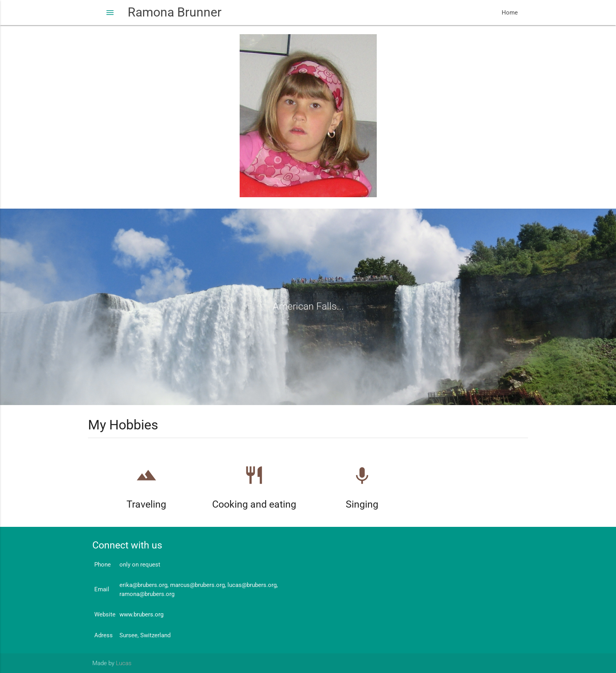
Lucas (124, 663)
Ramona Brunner (175, 12)
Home (510, 13)
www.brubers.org (141, 614)
